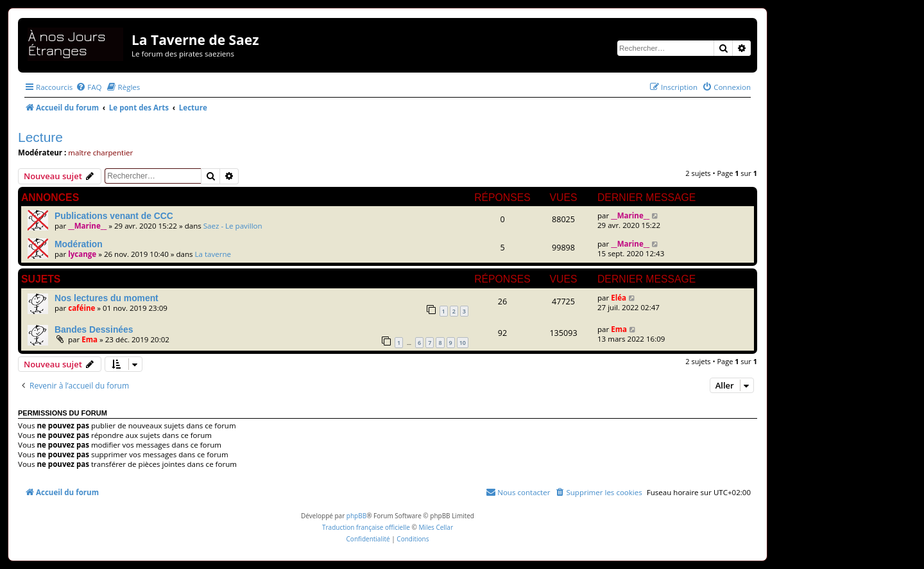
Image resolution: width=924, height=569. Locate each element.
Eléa (619, 298)
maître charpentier (100, 153)
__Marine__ (87, 226)
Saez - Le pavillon (233, 226)
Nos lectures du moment (107, 298)
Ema (90, 339)
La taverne (213, 254)
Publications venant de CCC (114, 216)
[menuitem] (89, 87)
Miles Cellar (436, 527)
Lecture (40, 137)
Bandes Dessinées (94, 329)
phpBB (356, 516)
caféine (81, 308)
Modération (79, 244)
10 (463, 343)
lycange (82, 254)
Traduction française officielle (366, 527)
